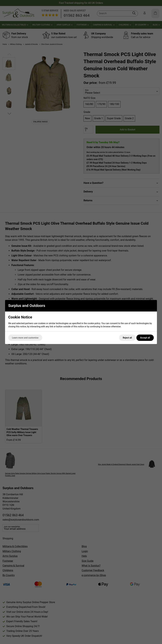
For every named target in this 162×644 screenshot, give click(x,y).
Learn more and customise (25, 338)
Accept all (145, 338)
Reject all (127, 338)
